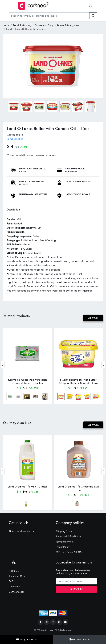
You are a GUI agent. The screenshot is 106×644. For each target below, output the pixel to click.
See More (93, 318)
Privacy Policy (62, 547)
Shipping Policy (64, 531)
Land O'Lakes (15, 139)
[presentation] (2, 364)
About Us (14, 571)
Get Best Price (79, 639)
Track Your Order (17, 576)
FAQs (12, 581)
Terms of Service (64, 542)
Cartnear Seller (16, 592)
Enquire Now (26, 639)
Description (13, 210)
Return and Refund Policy (68, 536)
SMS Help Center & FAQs (69, 552)
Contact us (14, 587)
